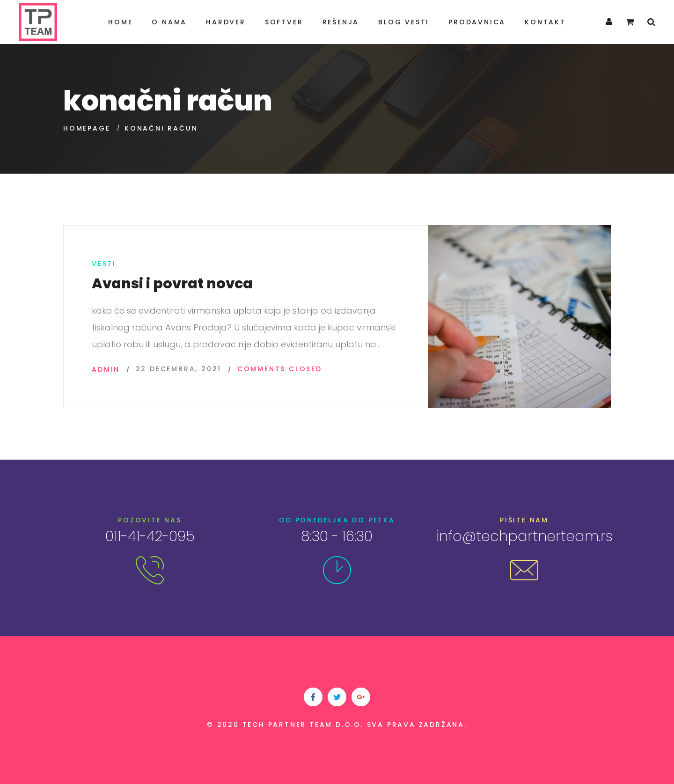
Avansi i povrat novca (172, 284)
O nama (169, 22)
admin (106, 369)
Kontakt (545, 22)
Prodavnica (477, 22)
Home (120, 22)
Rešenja (341, 22)
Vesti (104, 264)
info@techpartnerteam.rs (524, 536)
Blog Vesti (404, 22)
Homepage (87, 128)
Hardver (226, 22)
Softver (284, 22)
